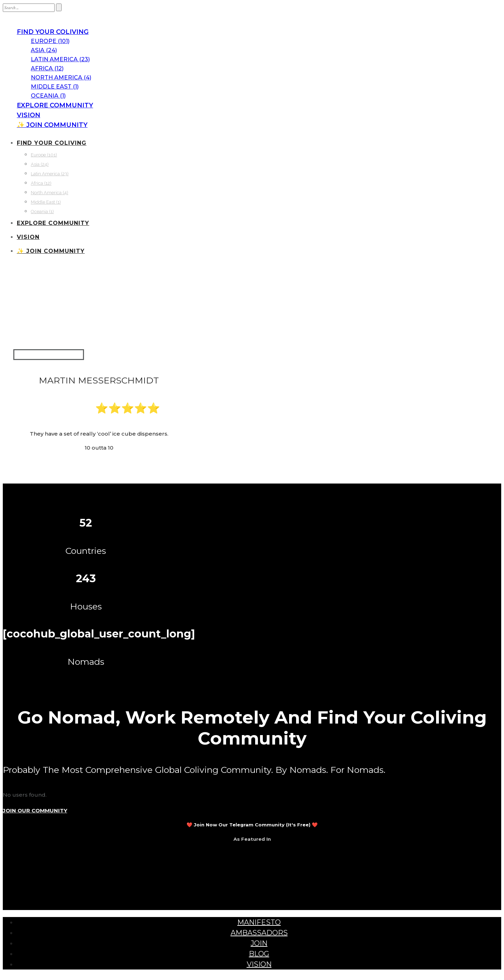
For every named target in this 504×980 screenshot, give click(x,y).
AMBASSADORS (259, 933)
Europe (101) (50, 41)
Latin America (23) (60, 59)
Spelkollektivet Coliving (148, 290)
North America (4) (61, 77)
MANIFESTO (259, 922)
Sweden (106, 318)
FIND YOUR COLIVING (53, 32)
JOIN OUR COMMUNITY (35, 810)
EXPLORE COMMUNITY (55, 105)
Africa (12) (47, 68)
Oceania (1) (48, 96)
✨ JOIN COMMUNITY (52, 125)
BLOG (259, 954)
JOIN (259, 943)
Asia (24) (44, 50)
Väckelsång (169, 318)
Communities (38, 290)
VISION (29, 115)
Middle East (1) (55, 87)
